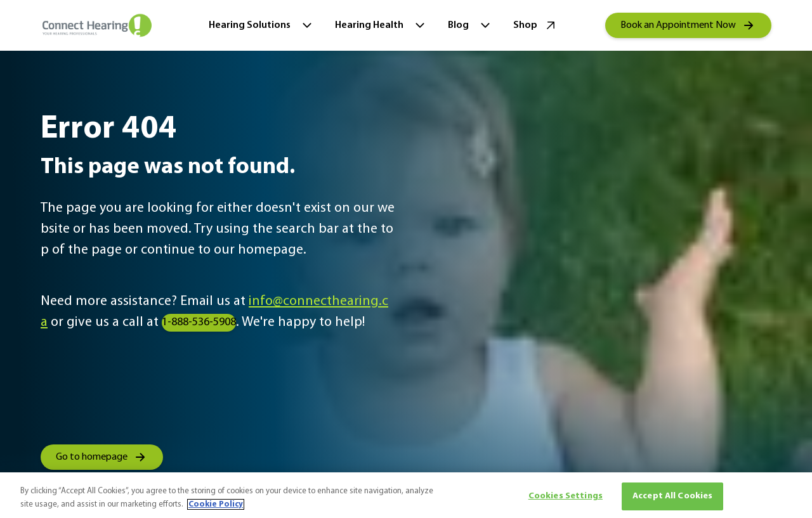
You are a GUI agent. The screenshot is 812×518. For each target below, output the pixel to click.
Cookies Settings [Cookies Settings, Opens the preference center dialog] (566, 496)
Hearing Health (381, 25)
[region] (406, 495)
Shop (536, 25)
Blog (470, 25)
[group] (688, 25)
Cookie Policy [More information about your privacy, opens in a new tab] (216, 504)
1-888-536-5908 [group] (199, 322)
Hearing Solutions (262, 25)
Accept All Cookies (673, 496)
